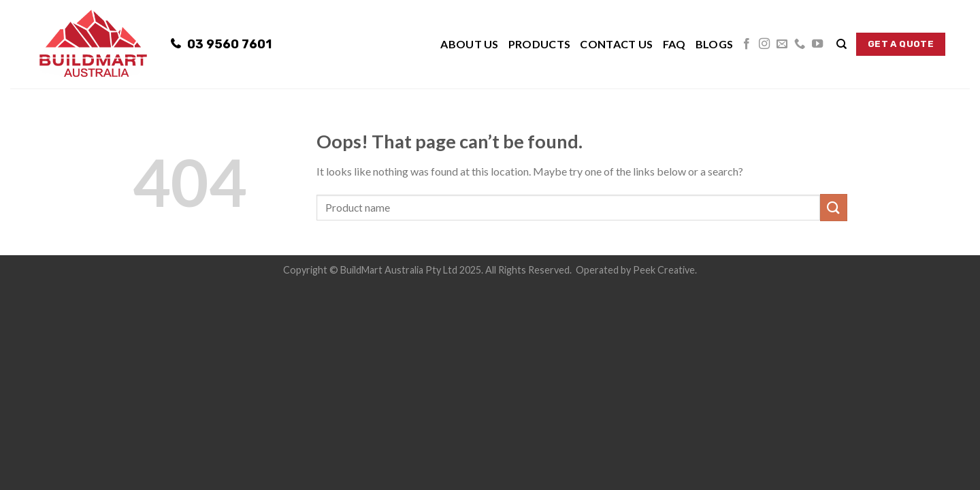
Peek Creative (664, 270)
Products (540, 44)
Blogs (715, 44)
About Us (470, 44)
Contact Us (616, 44)
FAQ (674, 44)
